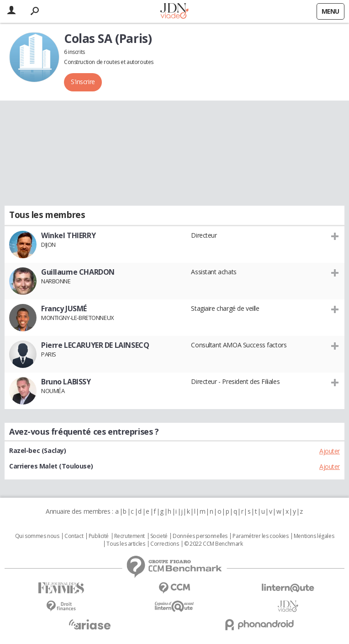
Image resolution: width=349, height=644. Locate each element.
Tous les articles (126, 544)
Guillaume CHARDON (78, 272)
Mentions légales (314, 536)
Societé (159, 536)
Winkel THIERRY (68, 235)
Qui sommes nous (37, 536)
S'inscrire (83, 82)
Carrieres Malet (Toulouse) (51, 466)
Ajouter (330, 451)
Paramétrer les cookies (260, 536)
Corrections (164, 544)
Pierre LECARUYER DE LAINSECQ (95, 345)
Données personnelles (200, 536)
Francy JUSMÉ (64, 309)
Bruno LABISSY (66, 382)
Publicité (99, 536)
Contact (74, 536)
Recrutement (130, 536)
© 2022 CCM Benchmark (214, 544)
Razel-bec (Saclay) (37, 450)
